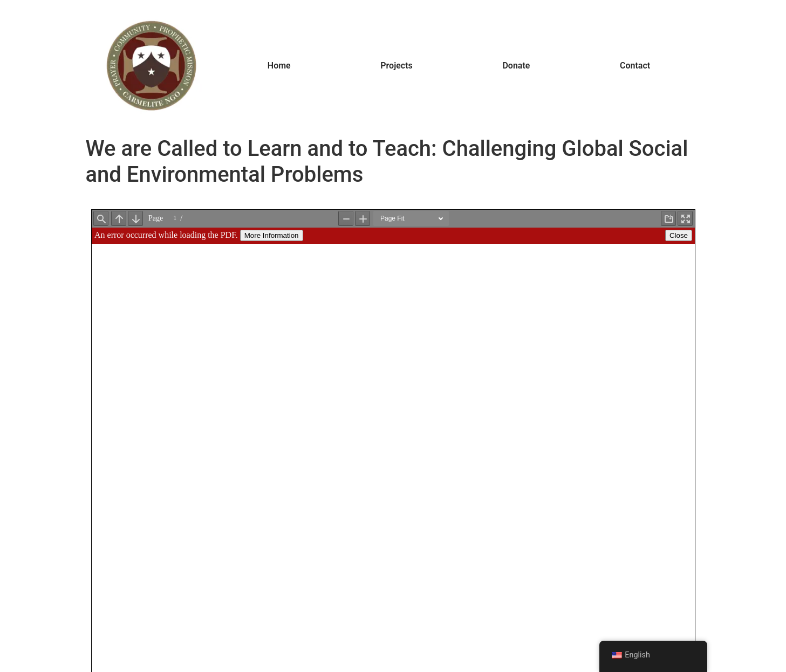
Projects (397, 66)
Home (279, 66)
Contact (635, 66)
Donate (516, 66)
